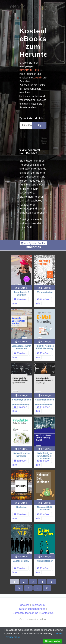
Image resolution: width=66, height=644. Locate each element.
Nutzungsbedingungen (32, 609)
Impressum (38, 605)
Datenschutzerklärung (25, 613)
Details (58, 633)
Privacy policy (13, 637)
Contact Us (47, 613)
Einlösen (21, 299)
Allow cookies (52, 641)
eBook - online (27, 6)
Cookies (25, 605)
